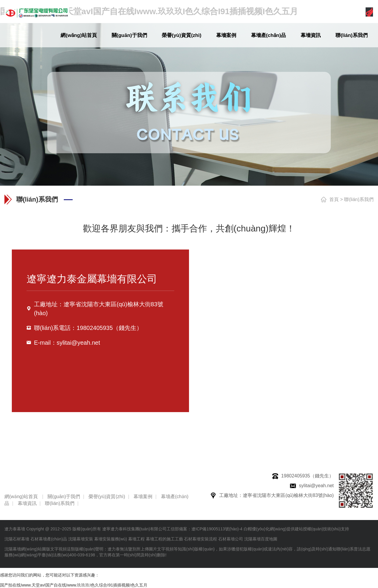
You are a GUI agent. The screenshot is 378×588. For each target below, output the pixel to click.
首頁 (334, 199)
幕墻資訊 (311, 35)
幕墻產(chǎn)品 (269, 35)
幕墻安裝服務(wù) (111, 539)
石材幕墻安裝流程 (201, 539)
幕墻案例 (226, 35)
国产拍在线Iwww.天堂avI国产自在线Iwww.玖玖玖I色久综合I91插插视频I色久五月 (74, 585)
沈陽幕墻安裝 (81, 539)
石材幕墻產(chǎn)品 (49, 539)
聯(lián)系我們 (352, 35)
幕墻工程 (136, 539)
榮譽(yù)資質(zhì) (182, 35)
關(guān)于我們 (129, 35)
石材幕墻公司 (231, 539)
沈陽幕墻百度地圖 (261, 539)
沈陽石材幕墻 (17, 539)
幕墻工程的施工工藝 (164, 539)
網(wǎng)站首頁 (79, 35)
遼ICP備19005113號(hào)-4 (217, 529)
